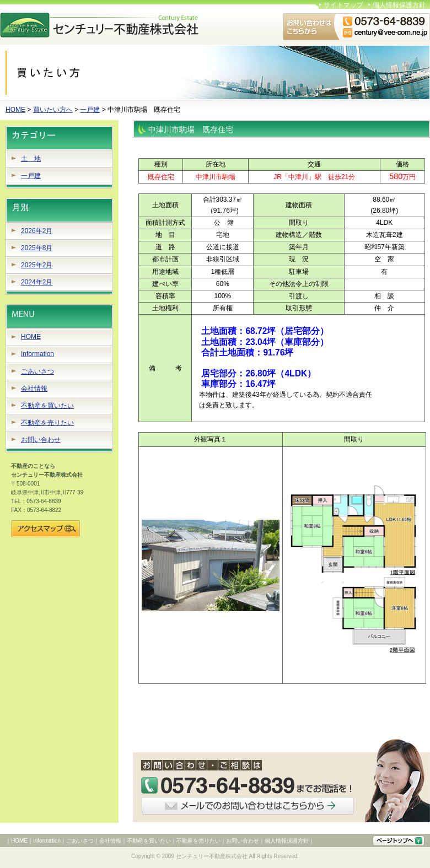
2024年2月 (37, 282)
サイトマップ (343, 5)
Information (37, 354)
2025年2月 (37, 265)
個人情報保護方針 (399, 5)
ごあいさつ (37, 371)
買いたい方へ (53, 110)
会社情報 (34, 389)
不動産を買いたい (47, 406)
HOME (15, 110)
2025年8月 (37, 248)
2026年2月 (37, 231)
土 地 (31, 159)
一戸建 (90, 110)
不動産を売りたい (47, 423)
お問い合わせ (41, 440)
